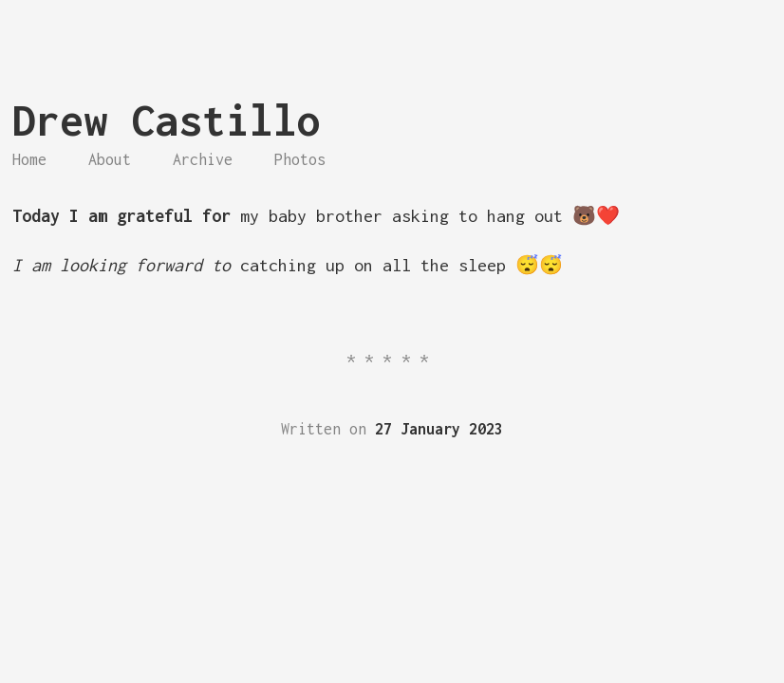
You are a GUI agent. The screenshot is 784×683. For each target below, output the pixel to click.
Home (29, 159)
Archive (203, 159)
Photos (300, 159)
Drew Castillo (167, 120)
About (110, 159)
